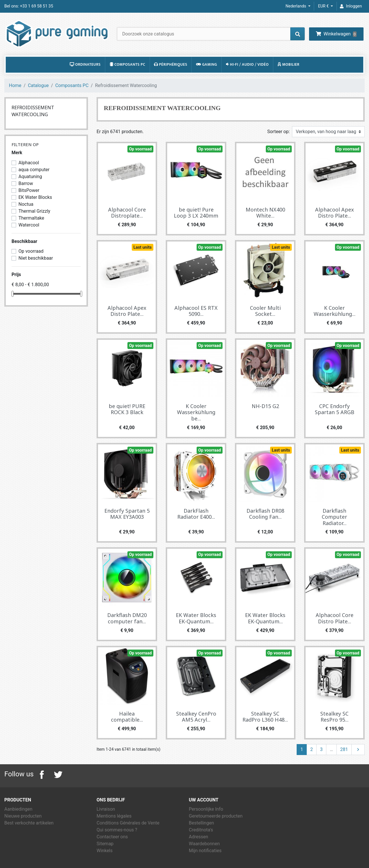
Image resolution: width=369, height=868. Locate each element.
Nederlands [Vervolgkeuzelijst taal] (296, 6)
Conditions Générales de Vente (128, 823)
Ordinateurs (85, 65)
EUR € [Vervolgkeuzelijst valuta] (324, 6)
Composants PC (127, 65)
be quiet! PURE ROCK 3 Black (127, 409)
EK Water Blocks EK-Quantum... (196, 618)
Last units (143, 247)
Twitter (58, 775)
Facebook (42, 775)
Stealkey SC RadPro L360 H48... (265, 717)
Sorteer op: (278, 132)
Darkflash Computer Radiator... (334, 517)
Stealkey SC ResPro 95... (334, 717)
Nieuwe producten (23, 816)
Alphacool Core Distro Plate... (335, 618)
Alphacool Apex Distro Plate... (335, 213)
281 (344, 749)
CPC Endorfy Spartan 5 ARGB (335, 409)
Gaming (207, 65)
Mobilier (289, 65)
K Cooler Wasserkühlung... (335, 311)
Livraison (106, 809)
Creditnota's (201, 830)
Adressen (198, 837)
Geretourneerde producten (216, 816)
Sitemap (105, 844)
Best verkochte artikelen (29, 823)
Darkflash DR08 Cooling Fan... (265, 514)
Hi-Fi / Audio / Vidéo (247, 65)
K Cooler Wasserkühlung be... (196, 412)
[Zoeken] (211, 34)
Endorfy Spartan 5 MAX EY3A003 (127, 514)
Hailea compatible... (127, 717)
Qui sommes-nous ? (117, 830)
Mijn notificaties (205, 851)
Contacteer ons (112, 837)
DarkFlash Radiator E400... (196, 514)
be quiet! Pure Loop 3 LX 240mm (196, 213)
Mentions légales (114, 816)
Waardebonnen (204, 844)
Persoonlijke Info (206, 809)
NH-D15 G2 (265, 406)
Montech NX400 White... (265, 213)
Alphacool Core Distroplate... (127, 213)
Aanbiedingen (18, 809)
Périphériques (171, 65)
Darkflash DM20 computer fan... (127, 618)
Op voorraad (140, 149)
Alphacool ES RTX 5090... (196, 311)
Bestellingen (201, 823)
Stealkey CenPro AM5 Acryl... (196, 717)
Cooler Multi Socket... (265, 311)
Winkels (105, 851)
